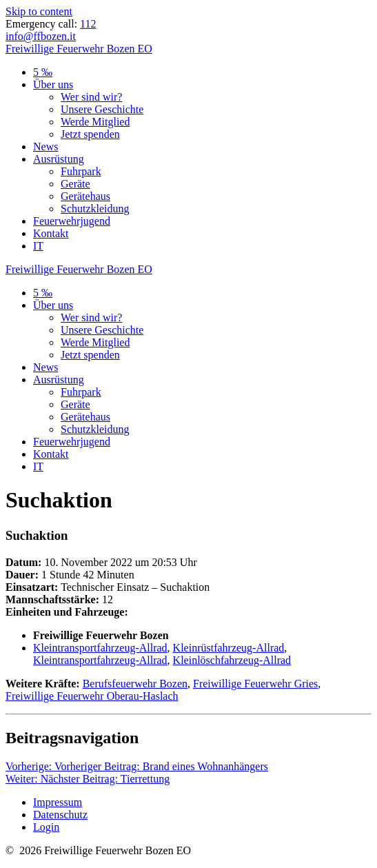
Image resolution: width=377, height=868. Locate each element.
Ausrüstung (59, 159)
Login (46, 827)
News (45, 147)
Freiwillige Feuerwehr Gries (255, 684)
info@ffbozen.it (41, 36)
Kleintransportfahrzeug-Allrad (100, 648)
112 (88, 24)
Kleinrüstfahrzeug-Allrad (229, 648)
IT (38, 246)
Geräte (75, 184)
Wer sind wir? (91, 97)
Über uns (53, 84)
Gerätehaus (85, 196)
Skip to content (39, 11)
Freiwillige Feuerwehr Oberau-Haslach (92, 696)
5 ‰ (43, 72)
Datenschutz (60, 815)
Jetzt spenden (90, 134)
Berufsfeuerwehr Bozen (135, 684)
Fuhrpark (81, 171)
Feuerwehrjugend (72, 221)
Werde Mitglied (95, 122)
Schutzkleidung (95, 209)
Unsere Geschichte (102, 109)
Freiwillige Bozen (79, 49)
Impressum (58, 802)
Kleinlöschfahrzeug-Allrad (232, 660)
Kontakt (51, 233)
